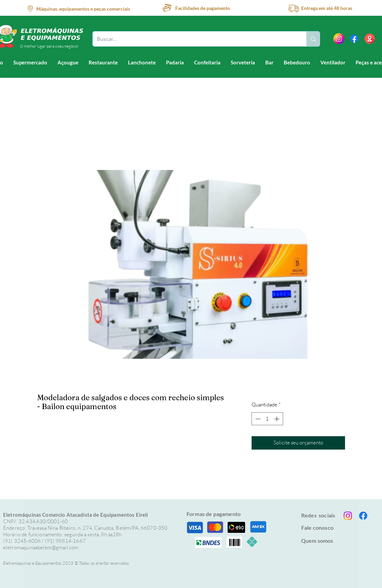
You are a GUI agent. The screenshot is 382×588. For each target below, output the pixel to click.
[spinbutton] (267, 419)
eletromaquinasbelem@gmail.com (41, 547)
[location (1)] (370, 39)
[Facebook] (354, 39)
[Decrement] (257, 419)
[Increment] (277, 419)
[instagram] (339, 39)
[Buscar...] (194, 39)
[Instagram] (348, 516)
